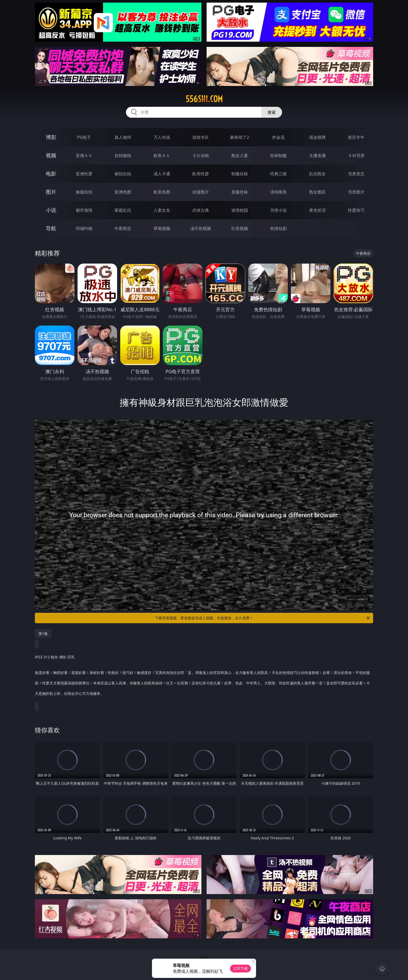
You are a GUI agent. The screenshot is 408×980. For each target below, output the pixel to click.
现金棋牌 (317, 137)
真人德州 (123, 137)
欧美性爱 (201, 174)
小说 (51, 210)
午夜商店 (123, 228)
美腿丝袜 (240, 192)
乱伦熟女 (317, 174)
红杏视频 (240, 228)
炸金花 (278, 137)
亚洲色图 (123, 192)
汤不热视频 (201, 228)
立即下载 (240, 968)
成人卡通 (162, 174)
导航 (51, 228)
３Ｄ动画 (201, 155)
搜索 (272, 112)
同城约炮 (84, 228)
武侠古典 (201, 210)
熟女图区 (317, 192)
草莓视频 (162, 228)
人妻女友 (162, 210)
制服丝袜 (240, 174)
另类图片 (356, 192)
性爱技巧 (356, 210)
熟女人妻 (240, 155)
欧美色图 (162, 192)
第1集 (43, 633)
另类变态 (356, 174)
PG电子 (84, 137)
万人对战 (162, 137)
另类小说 (278, 210)
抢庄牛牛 (356, 137)
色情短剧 (278, 228)
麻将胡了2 (240, 137)
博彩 (51, 137)
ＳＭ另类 (356, 155)
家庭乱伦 (123, 210)
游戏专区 (201, 137)
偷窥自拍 (84, 192)
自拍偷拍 (123, 155)
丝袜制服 (278, 155)
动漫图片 (201, 192)
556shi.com (204, 99)
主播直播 (317, 155)
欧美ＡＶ (162, 155)
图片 (51, 192)
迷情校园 (240, 210)
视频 (51, 155)
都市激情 (84, 210)
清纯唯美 (278, 192)
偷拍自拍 (123, 174)
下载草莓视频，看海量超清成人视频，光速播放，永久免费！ (263, 618)
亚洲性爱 (84, 174)
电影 (51, 174)
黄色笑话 (317, 210)
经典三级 (278, 174)
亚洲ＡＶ (84, 155)
